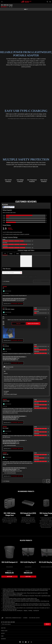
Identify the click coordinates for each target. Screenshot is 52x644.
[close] (46, 318)
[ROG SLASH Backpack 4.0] (9, 555)
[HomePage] (2, 618)
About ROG (3, 628)
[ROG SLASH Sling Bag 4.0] (28, 555)
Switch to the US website (33, 324)
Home (2, 636)
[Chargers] (25, 618)
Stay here (18, 324)
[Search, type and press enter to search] (47, 2)
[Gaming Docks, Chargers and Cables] (13, 618)
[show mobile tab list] (26, 9)
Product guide (4, 631)
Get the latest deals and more (8, 622)
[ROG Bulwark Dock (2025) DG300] (28, 506)
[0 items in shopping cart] (50, 2)
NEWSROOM (3, 639)
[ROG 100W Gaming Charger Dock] (9, 506)
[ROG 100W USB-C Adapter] (34, 618)
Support (3, 633)
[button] (2, 2)
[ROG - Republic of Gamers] (26, 2)
